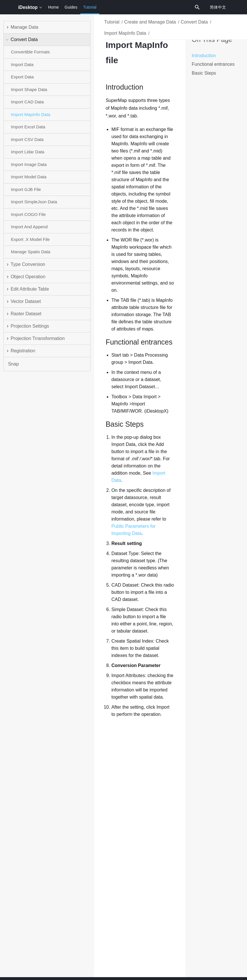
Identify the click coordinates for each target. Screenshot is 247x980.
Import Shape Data (29, 89)
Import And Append (29, 227)
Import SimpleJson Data (34, 202)
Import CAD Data (27, 102)
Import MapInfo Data (31, 114)
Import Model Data (29, 177)
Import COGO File (28, 214)
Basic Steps (204, 73)
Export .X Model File (30, 239)
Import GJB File (26, 189)
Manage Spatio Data (31, 252)
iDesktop (30, 7)
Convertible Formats (30, 52)
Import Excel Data (28, 127)
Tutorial (90, 10)
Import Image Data (29, 164)
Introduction (204, 56)
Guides (71, 7)
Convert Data (194, 22)
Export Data (22, 77)
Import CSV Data (27, 139)
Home (53, 7)
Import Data (22, 64)
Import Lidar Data (28, 152)
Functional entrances (213, 64)
